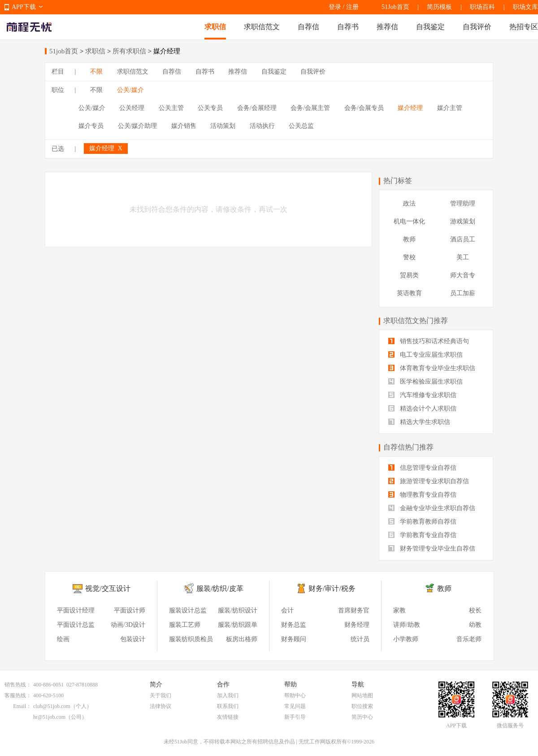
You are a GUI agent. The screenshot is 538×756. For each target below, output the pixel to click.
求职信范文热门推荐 (416, 321)
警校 (409, 257)
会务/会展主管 (310, 108)
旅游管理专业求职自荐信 (429, 481)
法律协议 (161, 706)
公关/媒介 (130, 90)
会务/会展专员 (364, 108)
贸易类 (409, 275)
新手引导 (295, 717)
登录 (335, 7)
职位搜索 (362, 706)
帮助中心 (295, 695)
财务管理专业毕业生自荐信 (432, 548)
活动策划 (223, 126)
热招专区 (524, 27)
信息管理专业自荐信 (422, 468)
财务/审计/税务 (332, 588)
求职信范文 (262, 27)
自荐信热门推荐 (408, 447)
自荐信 (308, 27)
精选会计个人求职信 (422, 409)
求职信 (215, 27)
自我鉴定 (430, 27)
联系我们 (228, 706)
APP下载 (24, 7)
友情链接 (228, 717)
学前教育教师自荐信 (422, 522)
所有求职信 (129, 51)
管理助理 (463, 203)
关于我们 (161, 695)
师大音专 (463, 275)
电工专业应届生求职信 (425, 355)
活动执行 (262, 126)
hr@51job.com (49, 717)
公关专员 (210, 108)
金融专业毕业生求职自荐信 (432, 508)
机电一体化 (409, 221)
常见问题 (295, 706)
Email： (22, 706)
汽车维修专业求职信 (422, 395)
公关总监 (301, 126)
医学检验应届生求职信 (425, 382)
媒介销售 (184, 126)
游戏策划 (463, 221)
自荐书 (348, 27)
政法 (409, 203)
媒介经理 (410, 108)
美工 (463, 257)
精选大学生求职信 (419, 422)
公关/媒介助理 (138, 126)
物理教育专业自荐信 (422, 495)
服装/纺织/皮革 (220, 588)
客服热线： (18, 695)
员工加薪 (463, 293)
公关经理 (132, 108)
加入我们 (228, 695)
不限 (96, 72)
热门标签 (398, 181)
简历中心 (362, 717)
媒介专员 (91, 126)
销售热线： (18, 685)
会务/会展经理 (257, 108)
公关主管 (171, 108)
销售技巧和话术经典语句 (429, 341)
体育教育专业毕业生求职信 (432, 368)
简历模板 (439, 7)
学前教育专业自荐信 (422, 535)
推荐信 (387, 27)
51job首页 (64, 51)
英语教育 (409, 293)
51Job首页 (395, 7)
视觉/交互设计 (108, 588)
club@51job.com (52, 706)
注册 (352, 7)
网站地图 (362, 695)
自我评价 (477, 27)
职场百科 (482, 7)
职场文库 (525, 7)
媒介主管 (450, 108)
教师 (409, 239)
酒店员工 (463, 239)
